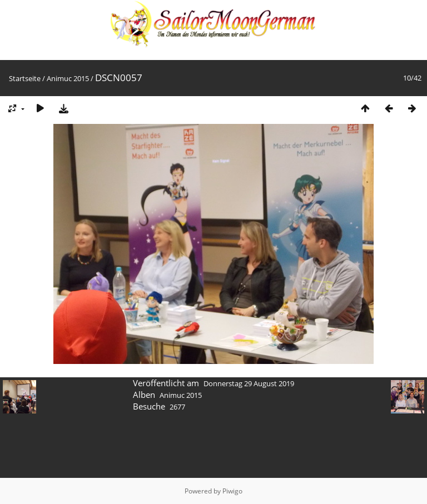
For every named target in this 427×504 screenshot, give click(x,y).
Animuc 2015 (68, 78)
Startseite (25, 78)
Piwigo (232, 491)
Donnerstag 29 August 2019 (249, 383)
